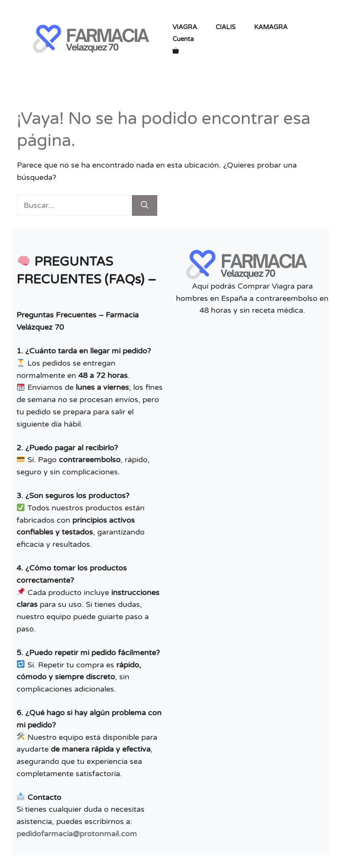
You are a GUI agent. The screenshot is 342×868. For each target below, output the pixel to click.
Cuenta (183, 39)
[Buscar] (145, 205)
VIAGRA (185, 27)
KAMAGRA (271, 27)
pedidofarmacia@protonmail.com (77, 834)
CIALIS (226, 27)
